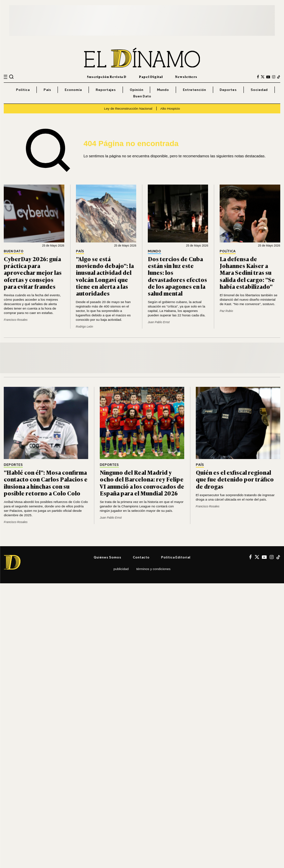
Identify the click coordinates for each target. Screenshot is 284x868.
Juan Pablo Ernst (159, 322)
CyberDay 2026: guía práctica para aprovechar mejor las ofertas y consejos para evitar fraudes (33, 272)
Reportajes (106, 90)
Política (23, 90)
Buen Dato (142, 96)
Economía (73, 90)
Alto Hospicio (170, 108)
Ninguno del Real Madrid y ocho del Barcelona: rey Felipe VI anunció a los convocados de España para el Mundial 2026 (142, 483)
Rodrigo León (85, 327)
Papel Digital (151, 77)
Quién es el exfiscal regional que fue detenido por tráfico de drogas (235, 479)
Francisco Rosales (15, 320)
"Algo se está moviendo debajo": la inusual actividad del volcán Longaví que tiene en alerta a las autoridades (105, 276)
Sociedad (259, 90)
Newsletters (186, 77)
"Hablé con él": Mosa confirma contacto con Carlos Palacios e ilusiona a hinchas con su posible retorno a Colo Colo (46, 483)
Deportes (228, 90)
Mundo (163, 90)
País (47, 90)
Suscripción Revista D (107, 77)
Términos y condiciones (153, 569)
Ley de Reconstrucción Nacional (128, 108)
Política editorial (176, 557)
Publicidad (121, 569)
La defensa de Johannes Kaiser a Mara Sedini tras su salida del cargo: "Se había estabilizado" (247, 272)
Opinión (137, 90)
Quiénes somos (107, 557)
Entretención (194, 90)
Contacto (141, 557)
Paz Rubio (226, 311)
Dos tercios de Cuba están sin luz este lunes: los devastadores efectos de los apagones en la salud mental (177, 276)
